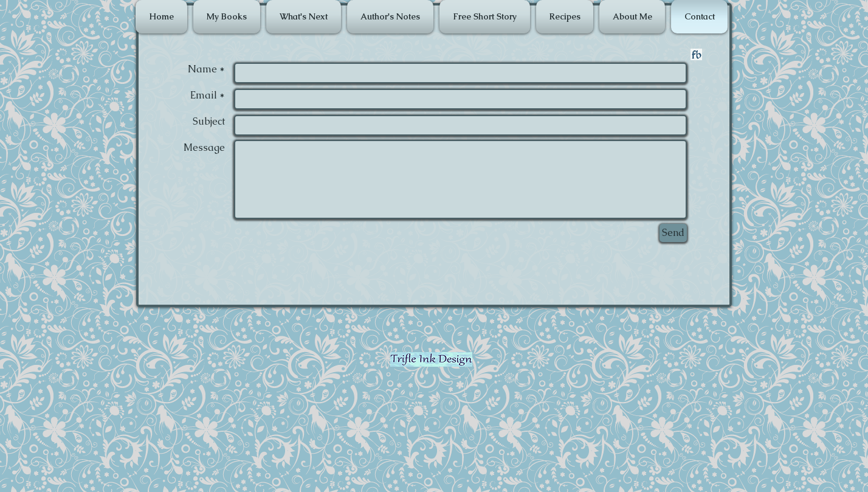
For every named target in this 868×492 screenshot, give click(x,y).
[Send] (673, 233)
